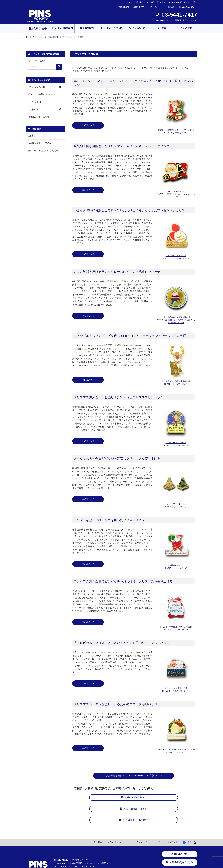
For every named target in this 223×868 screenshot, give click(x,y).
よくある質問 (170, 7)
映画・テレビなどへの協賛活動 (43, 151)
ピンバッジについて (111, 28)
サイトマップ (140, 819)
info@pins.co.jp (167, 20)
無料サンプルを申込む (95, 797)
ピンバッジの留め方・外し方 (42, 94)
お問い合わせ (154, 7)
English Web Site (187, 7)
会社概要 (32, 136)
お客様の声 (33, 110)
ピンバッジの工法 (136, 28)
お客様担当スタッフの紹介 (41, 143)
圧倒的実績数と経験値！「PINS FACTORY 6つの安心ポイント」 (134, 776)
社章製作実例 (87, 28)
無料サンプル (139, 7)
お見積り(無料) (123, 7)
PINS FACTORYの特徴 (38, 117)
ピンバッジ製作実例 (62, 28)
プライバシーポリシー (118, 819)
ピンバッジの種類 (36, 87)
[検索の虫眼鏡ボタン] (59, 67)
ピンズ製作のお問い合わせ (173, 797)
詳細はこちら (88, 125)
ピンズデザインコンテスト (165, 819)
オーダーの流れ (161, 28)
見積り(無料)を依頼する (134, 797)
